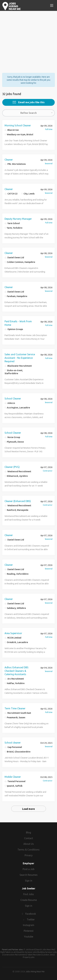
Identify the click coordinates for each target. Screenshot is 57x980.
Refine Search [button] (28, 113)
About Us (29, 844)
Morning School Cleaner (18, 125)
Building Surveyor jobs (47, 952)
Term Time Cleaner (15, 708)
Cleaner (9, 160)
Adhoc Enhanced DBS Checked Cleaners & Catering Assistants (16, 671)
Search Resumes (29, 875)
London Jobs (48, 955)
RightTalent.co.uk (8, 952)
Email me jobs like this (31, 102)
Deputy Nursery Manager (18, 219)
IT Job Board (29, 950)
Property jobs (29, 957)
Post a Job (28, 869)
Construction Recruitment (15, 955)
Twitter (31, 919)
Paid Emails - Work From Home (18, 323)
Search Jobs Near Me (45, 950)
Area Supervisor (13, 633)
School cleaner (13, 743)
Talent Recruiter (34, 955)
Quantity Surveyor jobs (27, 952)
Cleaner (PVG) (12, 467)
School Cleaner (13, 399)
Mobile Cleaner (13, 777)
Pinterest (29, 931)
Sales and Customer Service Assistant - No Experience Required (20, 358)
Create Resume (29, 900)
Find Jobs (29, 894)
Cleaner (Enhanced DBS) (18, 501)
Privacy (29, 855)
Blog (28, 832)
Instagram (29, 925)
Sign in (29, 881)
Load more (28, 809)
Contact (29, 838)
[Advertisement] (28, 39)
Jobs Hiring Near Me (35, 972)
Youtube (29, 937)
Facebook (31, 914)
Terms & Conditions (28, 850)
